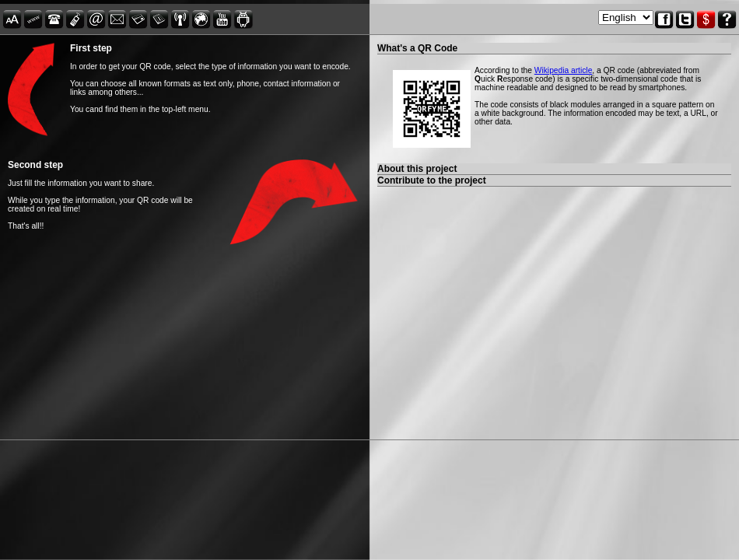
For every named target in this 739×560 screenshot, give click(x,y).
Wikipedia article (564, 70)
